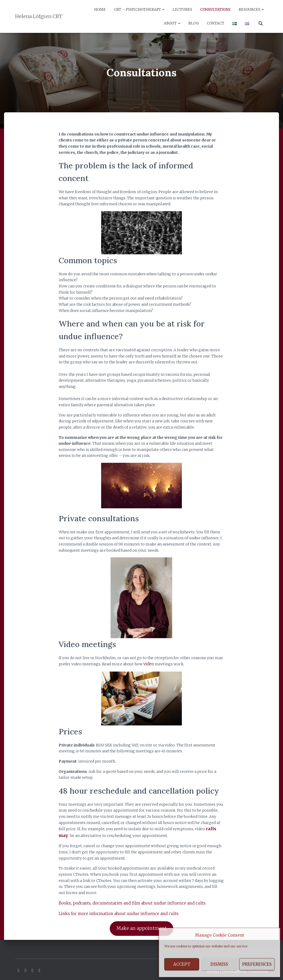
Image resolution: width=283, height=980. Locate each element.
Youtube (33, 967)
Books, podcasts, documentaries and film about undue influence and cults (127, 901)
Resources (251, 10)
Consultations (215, 10)
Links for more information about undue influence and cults (115, 912)
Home (100, 10)
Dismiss (219, 964)
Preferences (257, 964)
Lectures (182, 10)
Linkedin (26, 967)
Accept (182, 964)
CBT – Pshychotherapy (139, 10)
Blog (194, 23)
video (148, 664)
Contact (216, 23)
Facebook (19, 967)
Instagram (40, 967)
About (172, 23)
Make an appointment (141, 925)
